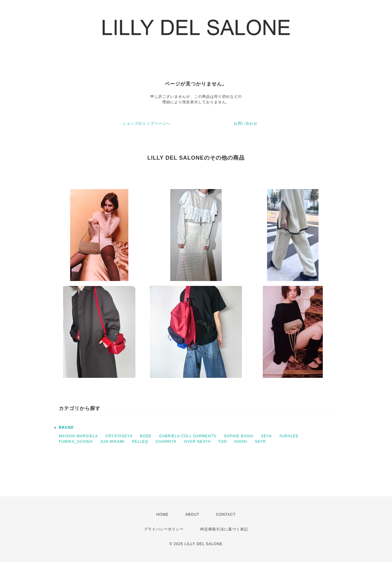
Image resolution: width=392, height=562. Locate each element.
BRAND (66, 427)
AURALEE (289, 436)
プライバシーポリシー (164, 529)
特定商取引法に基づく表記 (224, 529)
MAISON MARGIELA (78, 436)
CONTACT (226, 515)
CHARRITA (166, 442)
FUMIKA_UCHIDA (76, 442)
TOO (222, 442)
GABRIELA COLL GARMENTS (188, 436)
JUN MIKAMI (112, 442)
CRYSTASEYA (119, 436)
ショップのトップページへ (146, 123)
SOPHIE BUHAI (239, 436)
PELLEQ (140, 442)
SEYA (266, 436)
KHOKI (241, 442)
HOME (162, 515)
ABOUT (192, 515)
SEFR (260, 442)
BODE (146, 436)
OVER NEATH (197, 442)
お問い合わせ (246, 123)
